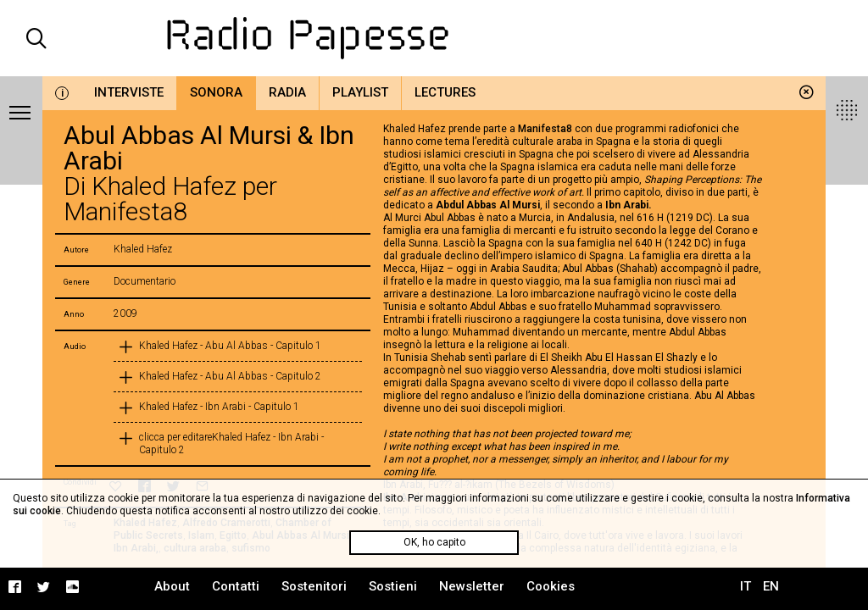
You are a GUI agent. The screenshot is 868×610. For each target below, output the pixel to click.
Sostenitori (314, 586)
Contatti (236, 586)
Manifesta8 (545, 129)
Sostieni (393, 586)
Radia (287, 92)
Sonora (216, 92)
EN (771, 586)
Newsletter (472, 586)
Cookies (551, 586)
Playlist (360, 92)
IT (746, 586)
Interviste (129, 92)
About (172, 586)
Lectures (445, 92)
